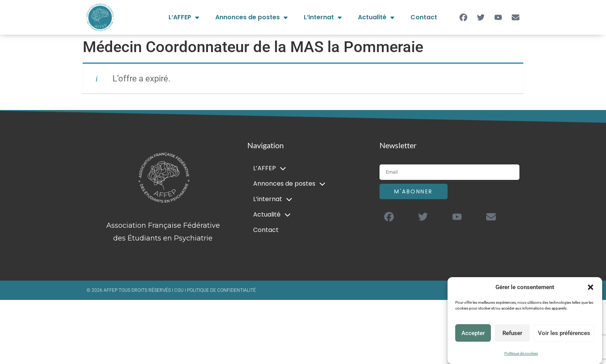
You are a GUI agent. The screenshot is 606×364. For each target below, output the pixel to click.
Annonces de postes (251, 17)
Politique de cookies (521, 353)
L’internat (323, 17)
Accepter (473, 333)
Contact (424, 17)
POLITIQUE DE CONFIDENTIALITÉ (221, 290)
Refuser (512, 333)
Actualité (376, 17)
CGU (180, 290)
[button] (591, 287)
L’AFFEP (184, 17)
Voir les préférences (564, 333)
